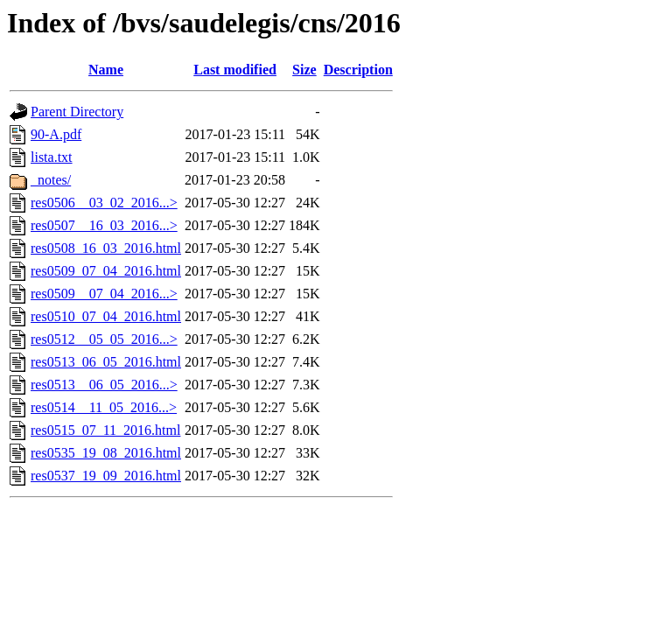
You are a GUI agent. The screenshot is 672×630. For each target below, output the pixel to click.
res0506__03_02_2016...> (104, 203)
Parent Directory (77, 112)
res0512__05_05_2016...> (104, 339)
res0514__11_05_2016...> (104, 407)
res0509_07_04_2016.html (106, 271)
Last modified (235, 70)
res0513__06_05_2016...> (104, 385)
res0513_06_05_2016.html (106, 362)
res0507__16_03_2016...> (104, 225)
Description (358, 70)
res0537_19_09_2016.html (106, 476)
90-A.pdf (56, 134)
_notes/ (51, 180)
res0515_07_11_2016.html (105, 430)
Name (106, 70)
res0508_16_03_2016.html (106, 248)
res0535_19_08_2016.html (106, 453)
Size (304, 70)
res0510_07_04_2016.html (106, 316)
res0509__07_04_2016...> (104, 294)
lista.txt (52, 157)
